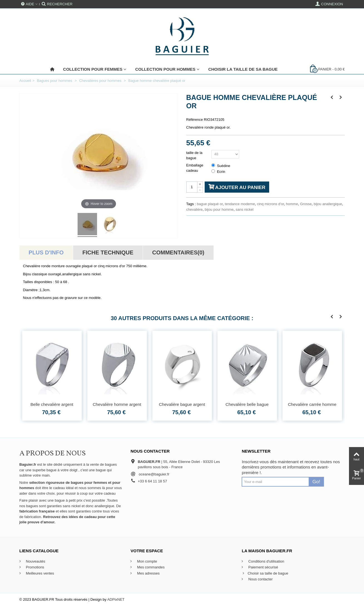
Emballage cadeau (195, 168)
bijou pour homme (219, 209)
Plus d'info (46, 252)
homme (292, 204)
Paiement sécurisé (263, 567)
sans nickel (244, 209)
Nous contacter (260, 579)
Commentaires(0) (178, 252)
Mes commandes (150, 567)
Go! (316, 482)
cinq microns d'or (270, 204)
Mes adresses (148, 573)
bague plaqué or (210, 204)
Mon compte (146, 561)
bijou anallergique (328, 204)
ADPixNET (116, 599)
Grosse (306, 204)
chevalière (195, 209)
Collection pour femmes (93, 69)
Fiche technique (108, 252)
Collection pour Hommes (165, 69)
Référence (195, 120)
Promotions (35, 567)
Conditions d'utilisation (266, 561)
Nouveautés (35, 561)
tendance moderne (240, 204)
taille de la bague (195, 155)
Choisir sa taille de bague (265, 573)
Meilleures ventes (40, 573)
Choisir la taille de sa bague (243, 69)
